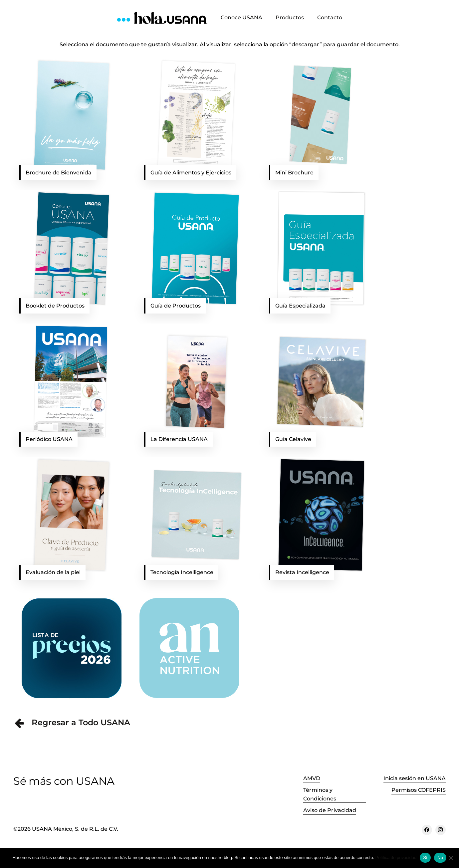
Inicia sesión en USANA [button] (415, 778)
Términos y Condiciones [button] (320, 794)
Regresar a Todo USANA (81, 722)
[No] (451, 858)
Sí (425, 858)
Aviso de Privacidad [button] (330, 810)
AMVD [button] (312, 778)
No (440, 858)
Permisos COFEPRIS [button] (419, 790)
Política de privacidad (396, 858)
